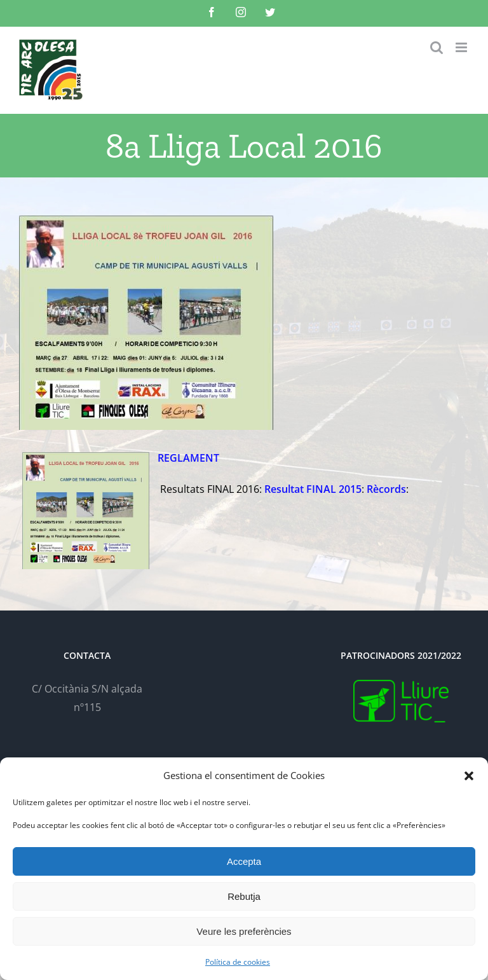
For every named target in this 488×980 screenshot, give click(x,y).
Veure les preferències (244, 931)
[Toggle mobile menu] (462, 47)
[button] (469, 776)
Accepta (244, 861)
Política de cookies (238, 962)
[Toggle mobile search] (437, 47)
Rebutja (244, 896)
